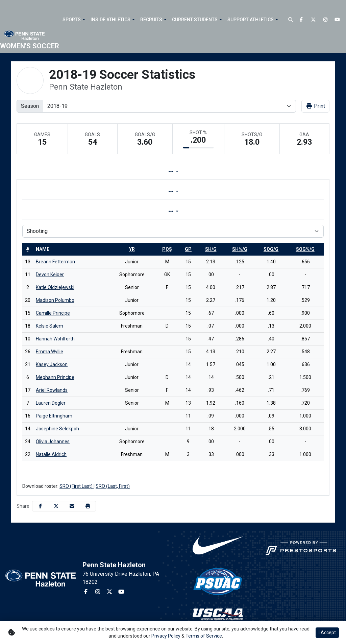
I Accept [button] (327, 633)
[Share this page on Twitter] (56, 506)
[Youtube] (338, 20)
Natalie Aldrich (51, 454)
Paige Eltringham (54, 416)
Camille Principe (53, 313)
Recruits (151, 20)
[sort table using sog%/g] (305, 249)
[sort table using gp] (188, 249)
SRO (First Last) (77, 486)
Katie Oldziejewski (55, 287)
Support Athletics (251, 20)
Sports (72, 20)
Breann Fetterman (55, 262)
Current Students (195, 20)
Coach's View (275, 172)
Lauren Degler (51, 403)
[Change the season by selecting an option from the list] (169, 106)
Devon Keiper (50, 275)
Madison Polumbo (55, 300)
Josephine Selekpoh (57, 429)
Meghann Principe (55, 377)
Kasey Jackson (52, 364)
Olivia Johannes (53, 442)
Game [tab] (156, 211)
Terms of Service (204, 636)
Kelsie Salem (50, 326)
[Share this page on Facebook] (40, 506)
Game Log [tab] (147, 172)
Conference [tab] (190, 192)
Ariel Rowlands (52, 390)
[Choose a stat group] (173, 231)
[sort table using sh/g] (211, 249)
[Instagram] (325, 20)
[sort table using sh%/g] (240, 249)
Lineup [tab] (110, 172)
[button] (74, 20)
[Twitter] (314, 20)
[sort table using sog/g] (271, 249)
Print (315, 106)
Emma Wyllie (50, 352)
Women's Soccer (30, 46)
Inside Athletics (110, 20)
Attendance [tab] (230, 172)
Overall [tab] (150, 192)
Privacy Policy (166, 636)
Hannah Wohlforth (55, 339)
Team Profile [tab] (71, 172)
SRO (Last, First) (113, 486)
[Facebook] (301, 20)
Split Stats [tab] (188, 172)
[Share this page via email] (72, 506)
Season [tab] (189, 211)
